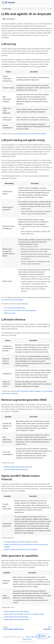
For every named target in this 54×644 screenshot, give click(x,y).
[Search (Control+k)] (50, 3)
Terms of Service (31, 637)
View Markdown (9, 19)
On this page (7, 9)
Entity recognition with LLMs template (16, 611)
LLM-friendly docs (31, 642)
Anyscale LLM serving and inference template (31, 134)
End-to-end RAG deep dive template (16, 469)
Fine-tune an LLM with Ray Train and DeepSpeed (20, 310)
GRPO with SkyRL (10, 313)
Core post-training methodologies (12, 300)
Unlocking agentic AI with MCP (14, 542)
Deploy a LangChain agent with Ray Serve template (21, 549)
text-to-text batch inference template (29, 391)
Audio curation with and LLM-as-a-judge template (24, 614)
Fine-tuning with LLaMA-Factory (15, 308)
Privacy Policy (27, 639)
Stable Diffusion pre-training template (16, 620)
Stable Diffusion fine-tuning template (16, 617)
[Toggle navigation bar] (3, 3)
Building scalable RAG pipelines (14, 467)
